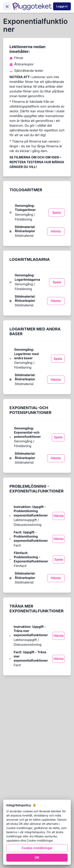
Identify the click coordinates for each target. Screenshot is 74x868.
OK (37, 857)
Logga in (62, 6)
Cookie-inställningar (37, 848)
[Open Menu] (7, 6)
